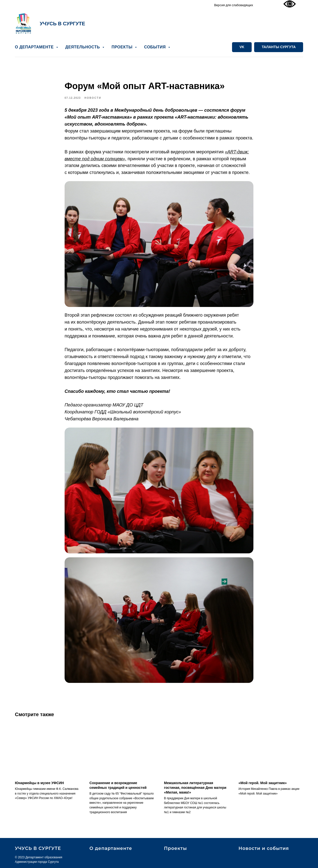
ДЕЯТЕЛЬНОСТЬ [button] (83, 47)
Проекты (175, 848)
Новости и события (264, 848)
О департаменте (111, 848)
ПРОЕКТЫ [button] (123, 47)
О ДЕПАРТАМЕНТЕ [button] (35, 47)
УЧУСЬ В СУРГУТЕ (62, 24)
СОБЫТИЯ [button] (156, 47)
